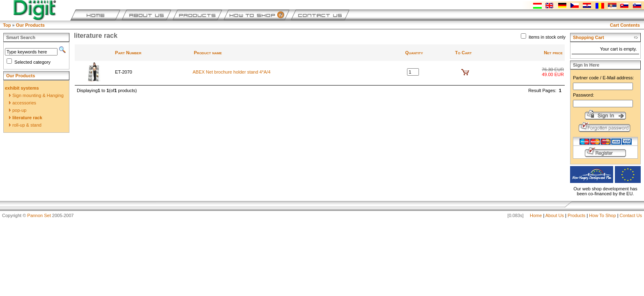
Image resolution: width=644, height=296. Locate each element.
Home (536, 215)
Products (576, 215)
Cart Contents (625, 25)
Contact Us (631, 215)
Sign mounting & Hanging (36, 95)
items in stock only (547, 37)
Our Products (30, 25)
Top (7, 25)
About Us (555, 215)
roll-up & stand (25, 125)
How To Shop (602, 215)
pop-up (18, 110)
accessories (23, 103)
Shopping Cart (589, 37)
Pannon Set (39, 215)
